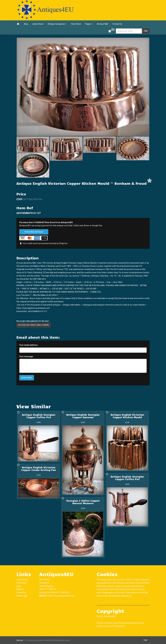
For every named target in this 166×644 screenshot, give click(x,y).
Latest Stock (38, 24)
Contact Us (117, 24)
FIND (146, 31)
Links (19, 586)
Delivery (20, 589)
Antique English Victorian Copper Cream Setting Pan (39, 469)
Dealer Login (22, 596)
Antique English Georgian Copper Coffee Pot (39, 416)
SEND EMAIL (27, 378)
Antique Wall (102, 24)
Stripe (62, 243)
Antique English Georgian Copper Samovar (83, 416)
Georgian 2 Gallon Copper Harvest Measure (83, 502)
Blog (26, 24)
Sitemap (20, 640)
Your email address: (29, 345)
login (146, 640)
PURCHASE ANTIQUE (34, 232)
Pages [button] (89, 24)
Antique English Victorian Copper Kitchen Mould (127, 416)
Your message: (26, 356)
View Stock (76, 24)
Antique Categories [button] (57, 24)
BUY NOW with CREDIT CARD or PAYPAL (34, 325)
